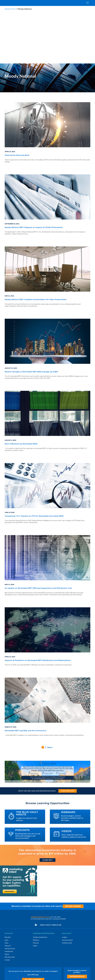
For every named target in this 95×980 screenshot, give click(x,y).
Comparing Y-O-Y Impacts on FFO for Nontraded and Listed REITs (34, 465)
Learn (7, 888)
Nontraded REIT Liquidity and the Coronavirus (25, 679)
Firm (14, 9)
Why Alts (8, 886)
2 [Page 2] (46, 696)
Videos (35, 894)
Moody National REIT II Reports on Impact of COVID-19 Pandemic (34, 176)
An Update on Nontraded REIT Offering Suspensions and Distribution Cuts (38, 537)
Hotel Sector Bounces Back (17, 104)
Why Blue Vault (10, 906)
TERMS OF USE (57, 873)
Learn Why (47, 808)
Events (7, 903)
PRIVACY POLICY (45, 873)
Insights (65, 886)
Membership (9, 900)
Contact (7, 908)
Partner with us (77, 925)
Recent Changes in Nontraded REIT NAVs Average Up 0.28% (31, 320)
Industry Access (10, 897)
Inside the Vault (67, 891)
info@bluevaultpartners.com (40, 865)
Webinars (36, 888)
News (6, 891)
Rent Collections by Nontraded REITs (21, 392)
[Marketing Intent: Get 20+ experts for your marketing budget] (19, 845)
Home (7, 9)
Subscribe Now (68, 739)
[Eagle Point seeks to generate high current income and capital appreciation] (47, 731)
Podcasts (36, 891)
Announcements (67, 888)
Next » (50, 696)
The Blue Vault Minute (40, 886)
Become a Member (73, 855)
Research (8, 894)
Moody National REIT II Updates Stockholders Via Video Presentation (36, 248)
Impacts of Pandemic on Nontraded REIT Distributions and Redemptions (38, 609)
